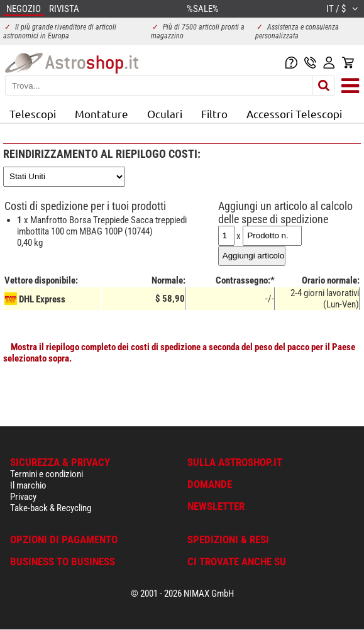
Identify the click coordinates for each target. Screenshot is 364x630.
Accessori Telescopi (294, 113)
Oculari (165, 113)
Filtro (214, 113)
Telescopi (33, 113)
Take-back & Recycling (51, 508)
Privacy (23, 497)
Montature (102, 113)
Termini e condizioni (47, 474)
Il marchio (28, 485)
